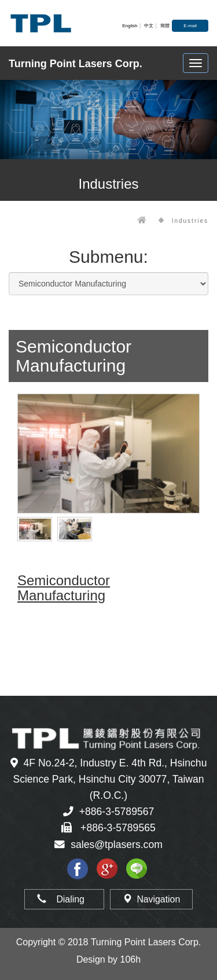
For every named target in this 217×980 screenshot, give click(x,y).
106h (131, 959)
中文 (149, 26)
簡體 (165, 26)
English (130, 26)
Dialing (64, 899)
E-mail (190, 26)
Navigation (151, 899)
